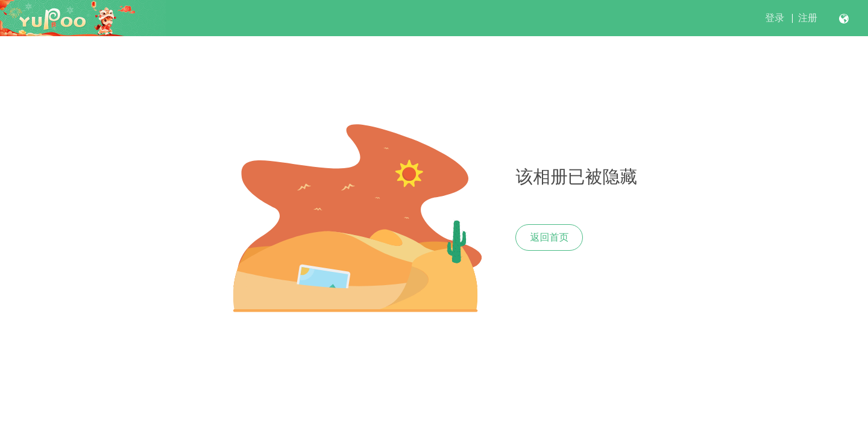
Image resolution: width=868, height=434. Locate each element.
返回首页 (549, 237)
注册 (808, 18)
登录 (775, 18)
